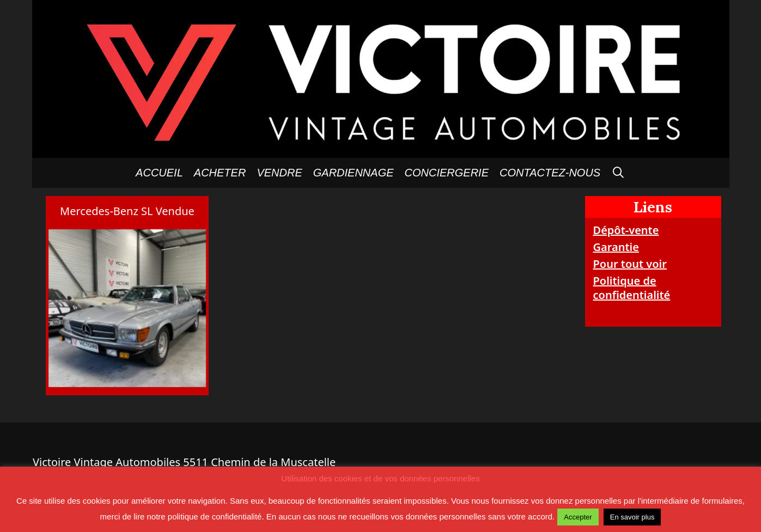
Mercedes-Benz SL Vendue (127, 211)
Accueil (159, 173)
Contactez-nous (550, 173)
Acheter (220, 173)
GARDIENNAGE (354, 173)
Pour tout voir (630, 264)
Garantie (616, 247)
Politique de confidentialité (632, 288)
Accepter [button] (578, 517)
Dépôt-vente (626, 230)
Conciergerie (447, 173)
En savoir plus (632, 517)
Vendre (279, 173)
